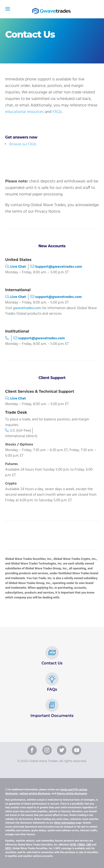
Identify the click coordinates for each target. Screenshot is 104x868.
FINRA (81, 845)
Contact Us (52, 656)
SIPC (8, 848)
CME (89, 845)
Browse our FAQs (23, 144)
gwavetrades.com (27, 308)
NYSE (73, 845)
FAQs (57, 112)
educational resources (24, 112)
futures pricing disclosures (72, 794)
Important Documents (52, 708)
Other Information (65, 823)
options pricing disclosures (35, 794)
